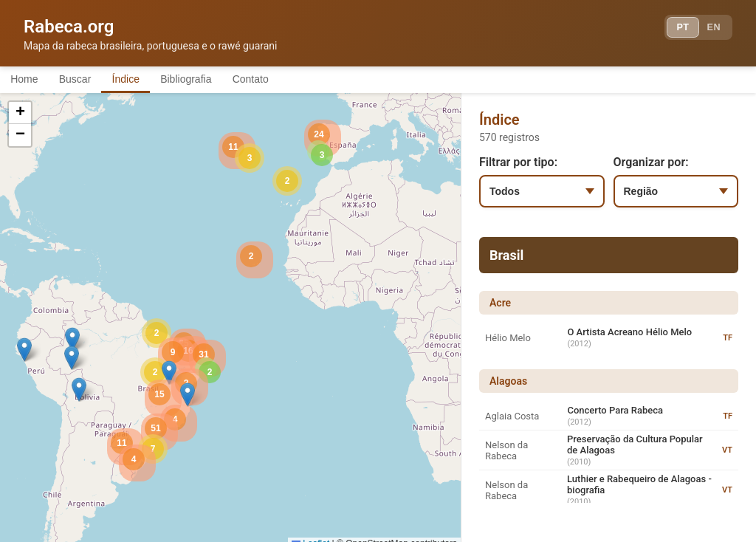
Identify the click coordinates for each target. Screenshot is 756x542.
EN (710, 30)
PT (672, 30)
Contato (290, 80)
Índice (147, 80)
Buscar (88, 80)
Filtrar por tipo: (518, 164)
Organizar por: (651, 164)
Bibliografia (216, 80)
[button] (72, 342)
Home (28, 80)
